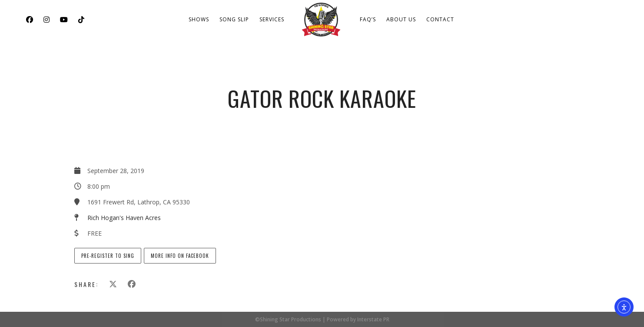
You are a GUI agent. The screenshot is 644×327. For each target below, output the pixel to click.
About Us (401, 19)
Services (272, 19)
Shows (199, 19)
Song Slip (234, 19)
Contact (440, 19)
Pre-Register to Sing (108, 256)
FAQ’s (368, 19)
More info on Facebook (180, 256)
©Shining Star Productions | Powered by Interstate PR (322, 319)
